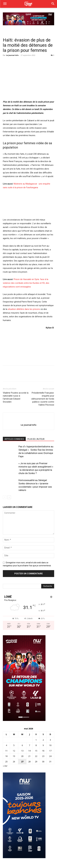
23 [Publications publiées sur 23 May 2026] (43, 756)
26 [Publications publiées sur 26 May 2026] (14, 762)
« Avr (5, 766)
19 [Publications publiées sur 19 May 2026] (14, 756)
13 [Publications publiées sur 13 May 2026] (22, 751)
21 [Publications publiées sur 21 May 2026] (29, 756)
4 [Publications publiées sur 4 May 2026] (6, 745)
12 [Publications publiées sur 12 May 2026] (14, 751)
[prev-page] (5, 497)
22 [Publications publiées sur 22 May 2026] (36, 756)
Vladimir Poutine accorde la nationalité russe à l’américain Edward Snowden (16, 397)
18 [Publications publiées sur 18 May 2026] (6, 756)
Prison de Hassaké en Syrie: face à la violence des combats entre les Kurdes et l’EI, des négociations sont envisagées (26, 283)
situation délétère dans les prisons (24, 309)
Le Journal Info (12, 55)
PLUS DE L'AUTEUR (36, 439)
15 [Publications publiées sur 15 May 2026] (36, 751)
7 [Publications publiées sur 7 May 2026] (29, 745)
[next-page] (9, 497)
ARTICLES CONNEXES (14, 439)
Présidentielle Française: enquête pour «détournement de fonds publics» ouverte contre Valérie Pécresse (43, 399)
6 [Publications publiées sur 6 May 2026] (22, 745)
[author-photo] (29, 420)
